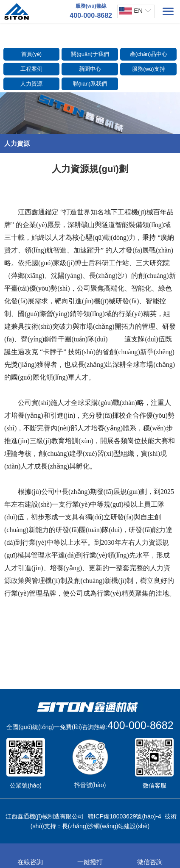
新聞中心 (90, 69)
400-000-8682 (141, 725)
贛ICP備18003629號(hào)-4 (125, 816)
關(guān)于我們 (90, 54)
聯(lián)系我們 (90, 84)
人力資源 (31, 84)
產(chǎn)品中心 (149, 54)
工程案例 (31, 69)
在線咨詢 (30, 856)
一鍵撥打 (90, 856)
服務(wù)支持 (148, 69)
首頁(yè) (31, 54)
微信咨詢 (150, 856)
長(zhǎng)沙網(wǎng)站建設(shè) (106, 826)
